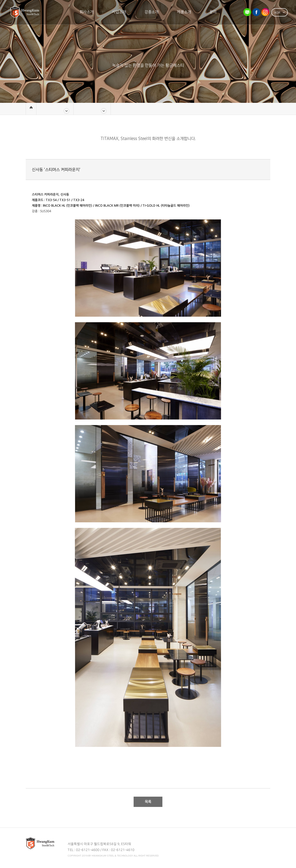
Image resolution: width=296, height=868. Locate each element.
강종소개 (151, 12)
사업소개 (119, 12)
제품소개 (184, 12)
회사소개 (87, 12)
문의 (213, 12)
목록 (148, 802)
